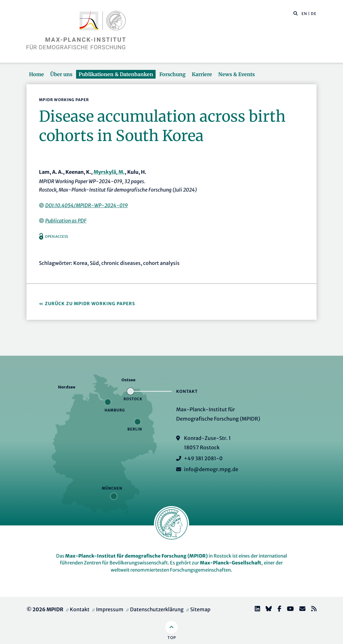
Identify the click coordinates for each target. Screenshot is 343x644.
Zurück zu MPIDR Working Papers (90, 304)
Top (172, 638)
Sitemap (200, 609)
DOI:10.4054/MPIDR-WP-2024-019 (87, 205)
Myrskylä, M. (109, 172)
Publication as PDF (66, 221)
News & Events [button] (237, 74)
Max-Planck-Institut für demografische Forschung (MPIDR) (136, 556)
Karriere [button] (202, 74)
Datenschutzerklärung (157, 609)
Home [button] (36, 74)
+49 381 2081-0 (203, 458)
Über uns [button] (61, 74)
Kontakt (80, 609)
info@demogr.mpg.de (211, 469)
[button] (296, 13)
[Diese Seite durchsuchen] (292, 14)
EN (304, 14)
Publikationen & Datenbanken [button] (116, 74)
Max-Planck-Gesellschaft (231, 563)
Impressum (110, 609)
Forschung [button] (172, 74)
